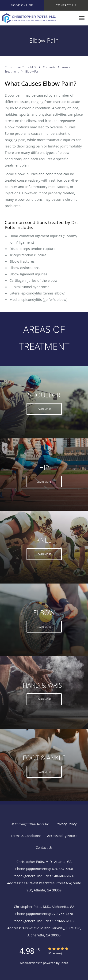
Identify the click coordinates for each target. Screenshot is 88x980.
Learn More (44, 409)
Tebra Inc (43, 824)
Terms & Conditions (26, 836)
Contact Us (44, 847)
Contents (50, 67)
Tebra (64, 963)
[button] (22, 5)
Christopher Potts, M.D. (21, 67)
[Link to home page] (38, 18)
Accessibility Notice (62, 836)
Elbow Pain (33, 71)
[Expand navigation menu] (82, 18)
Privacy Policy (66, 824)
